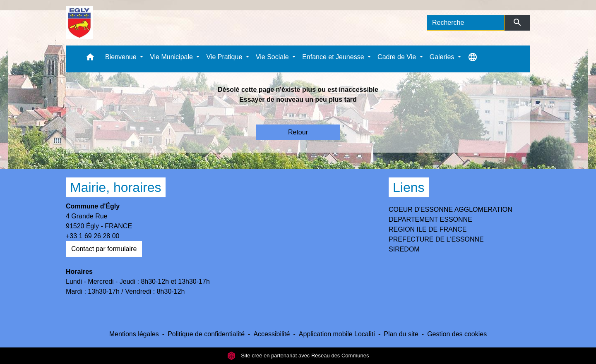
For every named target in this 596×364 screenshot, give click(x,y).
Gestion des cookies (457, 334)
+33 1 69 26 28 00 (93, 236)
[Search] (466, 23)
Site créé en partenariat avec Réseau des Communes (298, 356)
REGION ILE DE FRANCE (428, 229)
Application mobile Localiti (337, 334)
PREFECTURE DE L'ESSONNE (436, 239)
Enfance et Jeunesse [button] (334, 57)
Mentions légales (134, 334)
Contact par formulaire (104, 249)
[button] (90, 59)
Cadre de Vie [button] (398, 57)
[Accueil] (79, 23)
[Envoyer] (518, 23)
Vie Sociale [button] (273, 57)
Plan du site (401, 334)
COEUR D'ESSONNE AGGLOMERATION (451, 210)
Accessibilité (272, 334)
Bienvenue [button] (122, 57)
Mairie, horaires (116, 187)
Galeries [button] (443, 57)
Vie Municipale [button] (172, 57)
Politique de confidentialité (206, 334)
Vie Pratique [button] (225, 57)
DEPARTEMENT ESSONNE (430, 219)
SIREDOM (404, 249)
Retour (298, 132)
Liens (409, 187)
